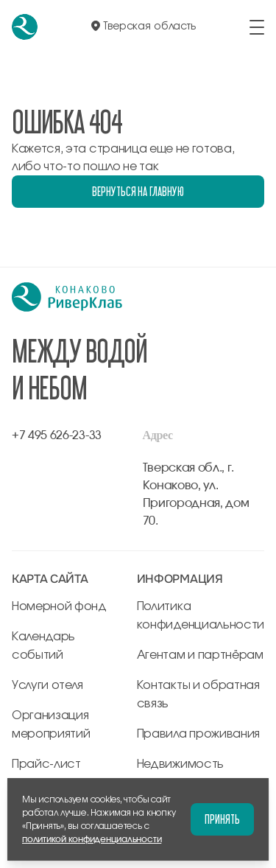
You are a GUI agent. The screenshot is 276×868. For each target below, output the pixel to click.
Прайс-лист (46, 764)
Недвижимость (180, 764)
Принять (222, 819)
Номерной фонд (59, 606)
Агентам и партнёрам (200, 655)
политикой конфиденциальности (92, 839)
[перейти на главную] (25, 27)
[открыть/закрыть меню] (257, 27)
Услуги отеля (47, 685)
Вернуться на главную (138, 191)
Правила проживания (198, 734)
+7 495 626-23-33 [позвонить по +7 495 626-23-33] (57, 435)
